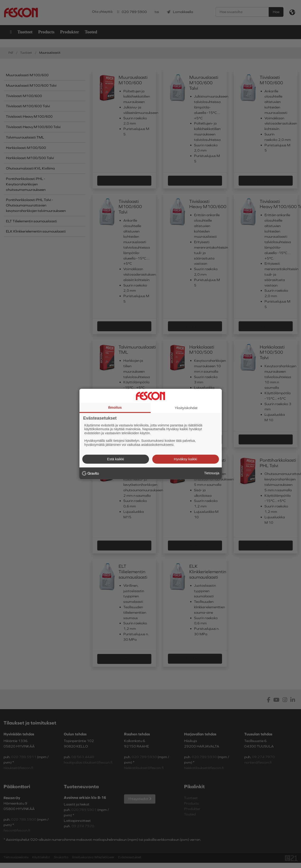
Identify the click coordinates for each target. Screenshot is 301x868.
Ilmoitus (115, 407)
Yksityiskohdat (186, 408)
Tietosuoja (212, 473)
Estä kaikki (116, 459)
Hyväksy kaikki (185, 459)
